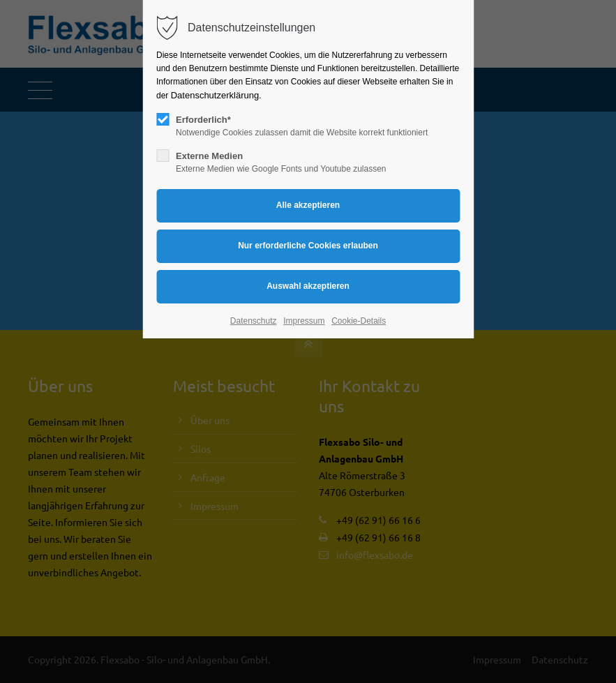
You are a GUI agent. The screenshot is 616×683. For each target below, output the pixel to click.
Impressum (304, 321)
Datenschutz (254, 321)
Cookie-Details (359, 321)
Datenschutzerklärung (215, 95)
